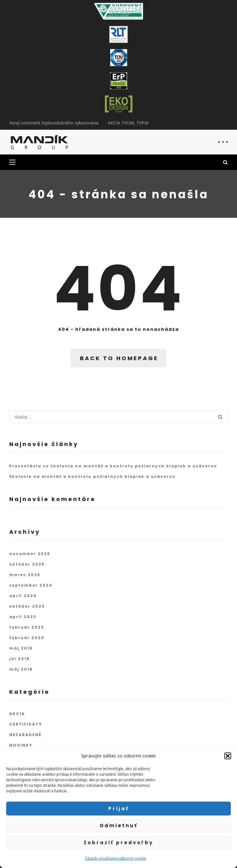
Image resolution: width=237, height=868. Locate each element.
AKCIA (17, 714)
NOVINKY (21, 745)
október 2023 (27, 606)
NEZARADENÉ (25, 735)
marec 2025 (25, 575)
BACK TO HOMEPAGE (119, 358)
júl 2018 (19, 659)
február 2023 (27, 627)
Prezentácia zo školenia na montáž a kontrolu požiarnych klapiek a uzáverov (113, 466)
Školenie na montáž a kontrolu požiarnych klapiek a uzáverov (92, 476)
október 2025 (27, 564)
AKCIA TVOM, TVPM (128, 123)
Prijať (119, 809)
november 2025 (30, 554)
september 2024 (31, 585)
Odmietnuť (119, 826)
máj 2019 (21, 648)
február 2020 (27, 638)
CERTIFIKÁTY (26, 724)
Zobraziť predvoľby (118, 843)
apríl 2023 (23, 617)
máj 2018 (21, 669)
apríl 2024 (23, 596)
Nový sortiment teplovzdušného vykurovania (54, 123)
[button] (228, 756)
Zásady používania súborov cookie (116, 858)
